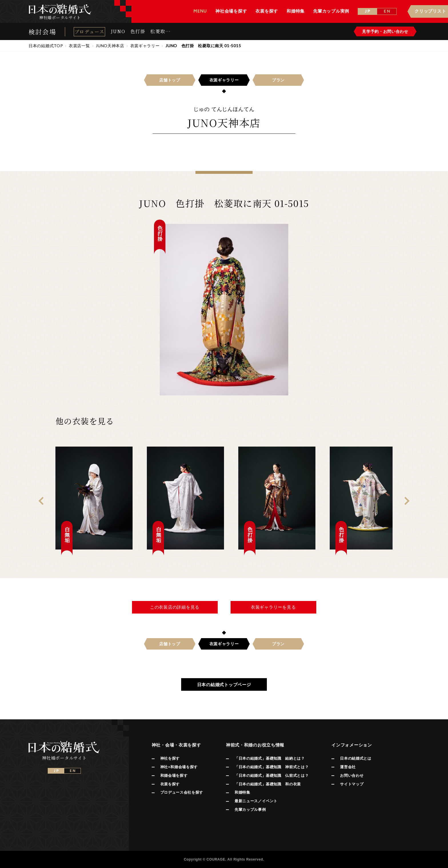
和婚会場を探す (174, 776)
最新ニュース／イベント (256, 801)
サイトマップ (352, 784)
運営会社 (348, 767)
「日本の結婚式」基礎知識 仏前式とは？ (272, 776)
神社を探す (170, 758)
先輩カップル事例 (250, 810)
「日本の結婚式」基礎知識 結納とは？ (270, 758)
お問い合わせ (352, 776)
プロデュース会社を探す (182, 792)
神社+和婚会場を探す (179, 767)
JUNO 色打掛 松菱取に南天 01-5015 (141, 31)
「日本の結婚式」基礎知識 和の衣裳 (268, 784)
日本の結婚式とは (356, 758)
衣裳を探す (170, 784)
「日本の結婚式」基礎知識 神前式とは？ (272, 767)
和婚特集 (242, 792)
